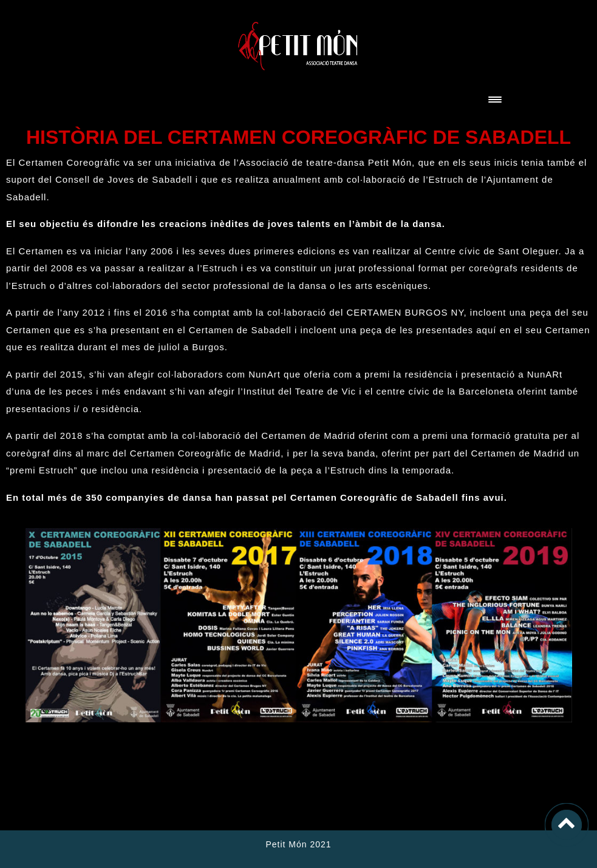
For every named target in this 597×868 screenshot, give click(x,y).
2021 (319, 844)
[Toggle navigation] (495, 100)
